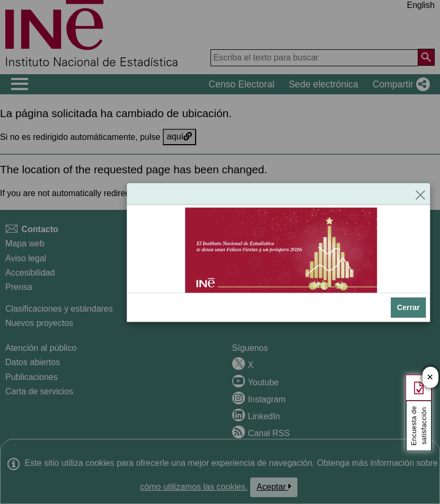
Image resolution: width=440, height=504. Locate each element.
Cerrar (408, 307)
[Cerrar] (420, 193)
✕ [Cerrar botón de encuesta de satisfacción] (430, 378)
